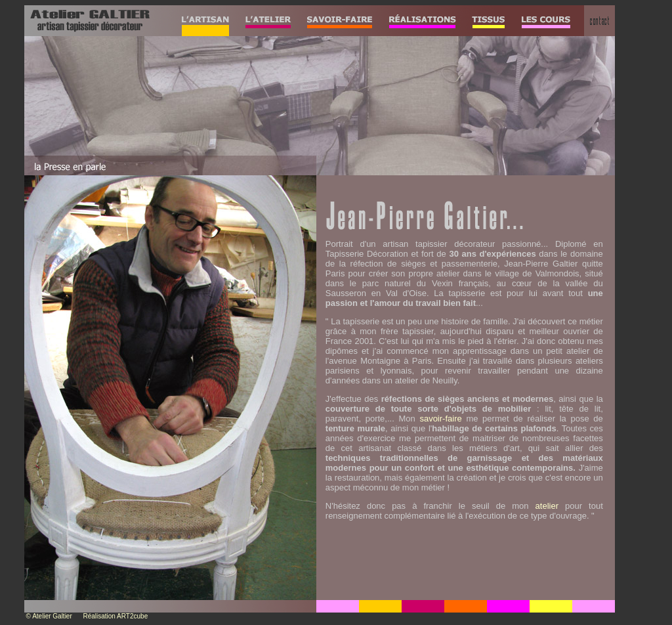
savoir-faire (440, 419)
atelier (547, 506)
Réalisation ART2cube (115, 616)
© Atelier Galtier (49, 616)
